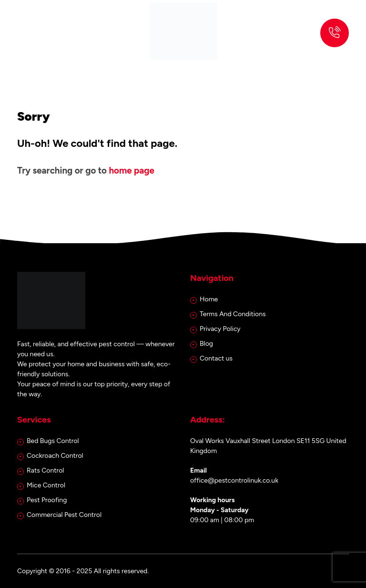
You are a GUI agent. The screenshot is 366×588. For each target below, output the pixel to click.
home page (131, 170)
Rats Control (45, 470)
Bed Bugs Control (53, 441)
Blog (206, 344)
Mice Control (46, 485)
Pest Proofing (47, 500)
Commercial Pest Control (64, 515)
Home (209, 299)
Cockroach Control (55, 456)
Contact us (216, 358)
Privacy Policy (220, 329)
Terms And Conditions (233, 314)
